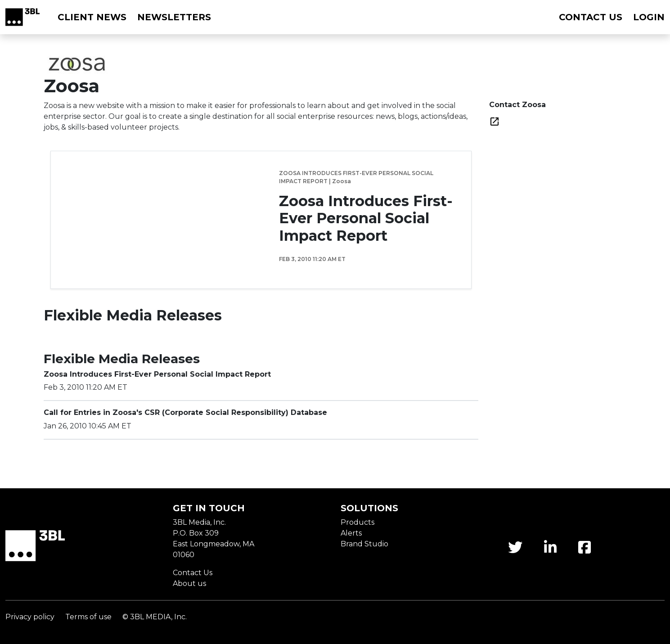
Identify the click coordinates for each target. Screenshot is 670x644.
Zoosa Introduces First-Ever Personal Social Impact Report (366, 218)
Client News (92, 17)
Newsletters (174, 17)
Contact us (591, 17)
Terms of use (88, 617)
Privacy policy (30, 617)
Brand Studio (364, 544)
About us (189, 583)
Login (649, 17)
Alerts (351, 533)
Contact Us (193, 573)
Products (357, 522)
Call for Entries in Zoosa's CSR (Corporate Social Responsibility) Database (185, 412)
